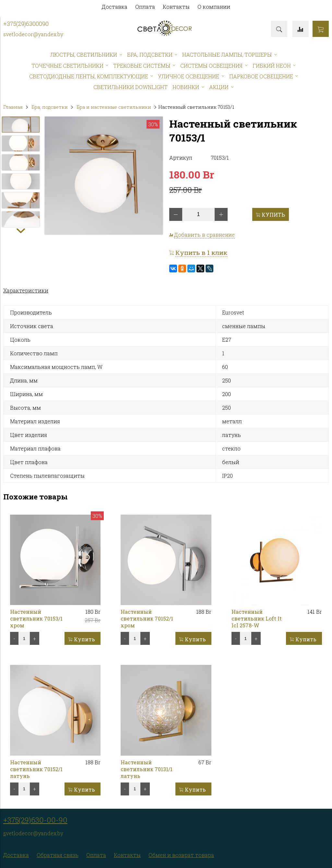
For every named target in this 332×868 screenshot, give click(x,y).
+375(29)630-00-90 (35, 820)
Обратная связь (58, 855)
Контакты (176, 7)
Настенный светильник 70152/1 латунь (36, 769)
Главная (13, 107)
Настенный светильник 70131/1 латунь (147, 769)
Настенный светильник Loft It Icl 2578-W (257, 618)
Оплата (145, 7)
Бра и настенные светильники (114, 107)
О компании (214, 7)
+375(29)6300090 (26, 24)
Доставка (115, 7)
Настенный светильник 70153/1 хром (36, 618)
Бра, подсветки (50, 107)
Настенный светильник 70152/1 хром (147, 618)
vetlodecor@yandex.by (35, 34)
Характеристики (26, 290)
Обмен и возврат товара (181, 855)
